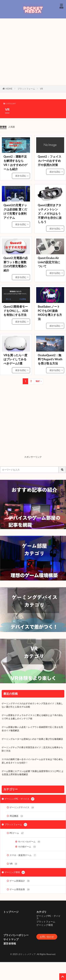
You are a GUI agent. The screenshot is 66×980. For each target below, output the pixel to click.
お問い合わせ (47, 937)
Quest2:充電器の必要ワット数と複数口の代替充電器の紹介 (16, 264)
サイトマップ (11, 939)
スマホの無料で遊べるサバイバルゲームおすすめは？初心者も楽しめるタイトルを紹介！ (32, 761)
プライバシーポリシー (16, 935)
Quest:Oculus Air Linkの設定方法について (49, 262)
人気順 (12, 127)
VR (42, 89)
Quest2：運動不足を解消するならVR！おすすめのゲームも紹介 (15, 163)
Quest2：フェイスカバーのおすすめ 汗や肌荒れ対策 (50, 161)
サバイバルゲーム (29, 842)
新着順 (3, 127)
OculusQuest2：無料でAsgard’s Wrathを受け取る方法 (50, 359)
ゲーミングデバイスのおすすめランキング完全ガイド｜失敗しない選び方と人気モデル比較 (32, 705)
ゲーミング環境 (15, 872)
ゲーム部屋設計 (20, 881)
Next (38, 381)
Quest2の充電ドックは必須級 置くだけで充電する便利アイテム (15, 211)
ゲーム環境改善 (20, 889)
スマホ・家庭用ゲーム (23, 855)
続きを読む (21, 176)
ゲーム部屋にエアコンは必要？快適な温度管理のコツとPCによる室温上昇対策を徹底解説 (33, 773)
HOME (9, 89)
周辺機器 (16, 816)
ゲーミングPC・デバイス (19, 799)
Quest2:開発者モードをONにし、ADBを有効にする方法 (16, 311)
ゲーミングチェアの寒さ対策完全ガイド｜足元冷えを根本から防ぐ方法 (32, 749)
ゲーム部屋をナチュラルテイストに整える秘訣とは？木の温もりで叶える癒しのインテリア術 (32, 717)
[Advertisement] (32, 52)
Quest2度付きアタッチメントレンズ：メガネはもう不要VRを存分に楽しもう (50, 213)
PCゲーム (17, 833)
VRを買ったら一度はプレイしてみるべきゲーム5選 (15, 359)
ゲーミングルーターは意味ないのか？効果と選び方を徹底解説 (32, 739)
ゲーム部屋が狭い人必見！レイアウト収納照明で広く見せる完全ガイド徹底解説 (32, 729)
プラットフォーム (26, 89)
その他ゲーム (27, 847)
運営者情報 (10, 943)
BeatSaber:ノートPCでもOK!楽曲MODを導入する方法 (50, 313)
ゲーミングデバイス (22, 808)
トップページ (11, 912)
